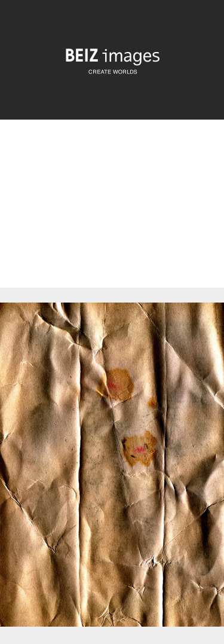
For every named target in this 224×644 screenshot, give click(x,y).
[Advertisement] (112, 214)
